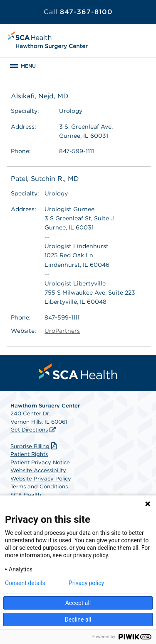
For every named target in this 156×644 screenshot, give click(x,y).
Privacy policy (86, 583)
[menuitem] (78, 371)
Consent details (25, 583)
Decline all (78, 620)
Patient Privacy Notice (40, 462)
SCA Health (26, 495)
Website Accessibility (38, 470)
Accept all (78, 603)
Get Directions (29, 430)
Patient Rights (29, 454)
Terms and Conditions (39, 487)
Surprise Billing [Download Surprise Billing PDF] (35, 446)
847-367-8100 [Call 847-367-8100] (78, 12)
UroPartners (62, 331)
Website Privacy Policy (41, 479)
